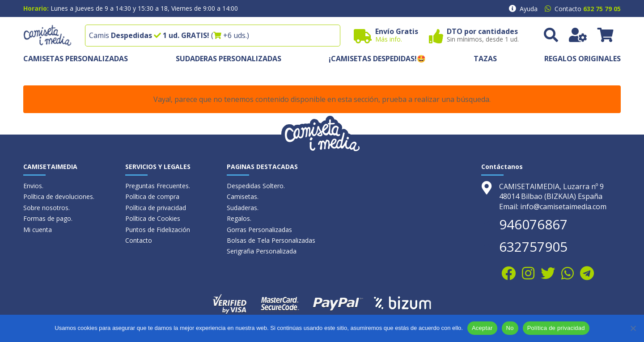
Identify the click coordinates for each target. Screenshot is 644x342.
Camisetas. (243, 196)
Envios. (33, 186)
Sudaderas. (243, 208)
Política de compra (152, 196)
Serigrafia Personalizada (262, 251)
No (510, 328)
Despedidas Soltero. (256, 186)
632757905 (533, 247)
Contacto (139, 240)
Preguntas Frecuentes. (158, 186)
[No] (633, 328)
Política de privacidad (156, 208)
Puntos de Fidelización (158, 230)
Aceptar (482, 328)
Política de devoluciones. (59, 196)
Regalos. (239, 218)
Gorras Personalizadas (259, 230)
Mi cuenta (38, 230)
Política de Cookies (153, 218)
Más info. (389, 39)
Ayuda (529, 9)
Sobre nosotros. (47, 208)
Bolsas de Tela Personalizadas (271, 240)
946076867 (533, 224)
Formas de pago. (48, 218)
